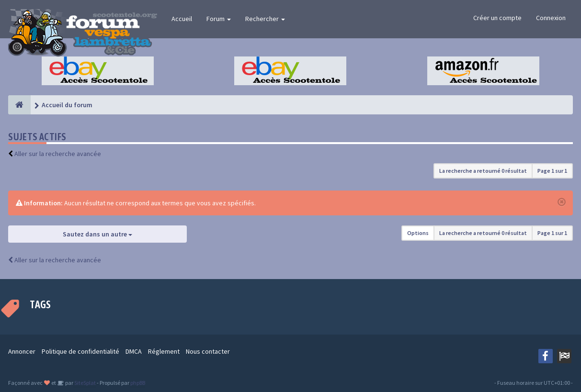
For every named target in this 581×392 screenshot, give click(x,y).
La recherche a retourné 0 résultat (483, 171)
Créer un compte (497, 18)
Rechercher (265, 19)
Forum (219, 19)
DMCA (134, 351)
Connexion (551, 18)
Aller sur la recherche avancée (58, 154)
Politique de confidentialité (80, 351)
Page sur (552, 171)
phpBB (138, 383)
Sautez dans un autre (97, 234)
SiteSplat (85, 383)
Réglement (164, 351)
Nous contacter (208, 351)
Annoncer (22, 351)
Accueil (182, 19)
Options (418, 233)
